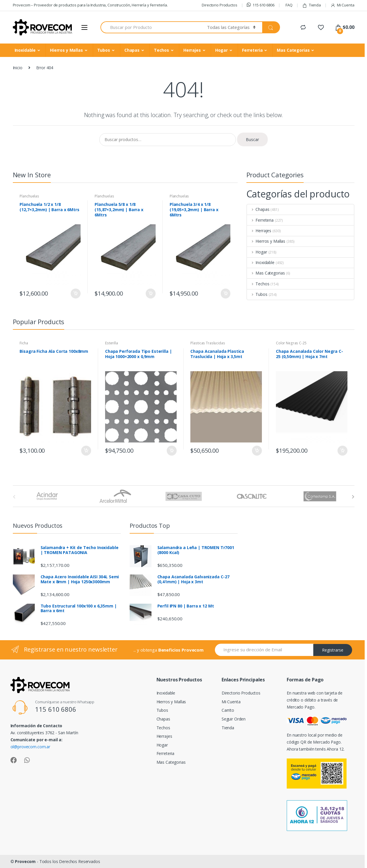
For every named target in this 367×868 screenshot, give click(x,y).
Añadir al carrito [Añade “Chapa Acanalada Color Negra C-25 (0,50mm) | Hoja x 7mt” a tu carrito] (342, 451)
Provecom (25, 861)
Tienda (312, 5)
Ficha (24, 343)
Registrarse (333, 650)
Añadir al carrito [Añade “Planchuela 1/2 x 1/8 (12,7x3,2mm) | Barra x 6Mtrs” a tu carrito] (75, 294)
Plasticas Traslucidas (208, 343)
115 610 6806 (260, 5)
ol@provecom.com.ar (30, 747)
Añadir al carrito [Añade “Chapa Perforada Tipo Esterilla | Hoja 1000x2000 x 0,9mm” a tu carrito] (171, 451)
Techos (161, 50)
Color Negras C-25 (291, 343)
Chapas (132, 50)
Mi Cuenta (342, 5)
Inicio (18, 68)
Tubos (104, 50)
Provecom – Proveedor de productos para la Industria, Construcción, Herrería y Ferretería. (91, 5)
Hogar (221, 50)
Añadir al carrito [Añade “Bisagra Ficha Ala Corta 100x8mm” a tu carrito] (86, 451)
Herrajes (192, 50)
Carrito (228, 710)
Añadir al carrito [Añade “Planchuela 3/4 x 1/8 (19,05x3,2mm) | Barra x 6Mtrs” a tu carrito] (225, 294)
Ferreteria (252, 50)
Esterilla (112, 343)
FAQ (289, 5)
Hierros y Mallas (66, 50)
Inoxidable (25, 50)
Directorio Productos (219, 5)
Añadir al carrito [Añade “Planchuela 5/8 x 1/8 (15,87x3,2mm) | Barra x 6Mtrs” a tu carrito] (150, 294)
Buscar (252, 139)
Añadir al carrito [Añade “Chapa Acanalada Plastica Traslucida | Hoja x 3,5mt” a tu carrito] (257, 451)
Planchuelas (29, 196)
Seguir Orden (234, 719)
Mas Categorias (293, 50)
